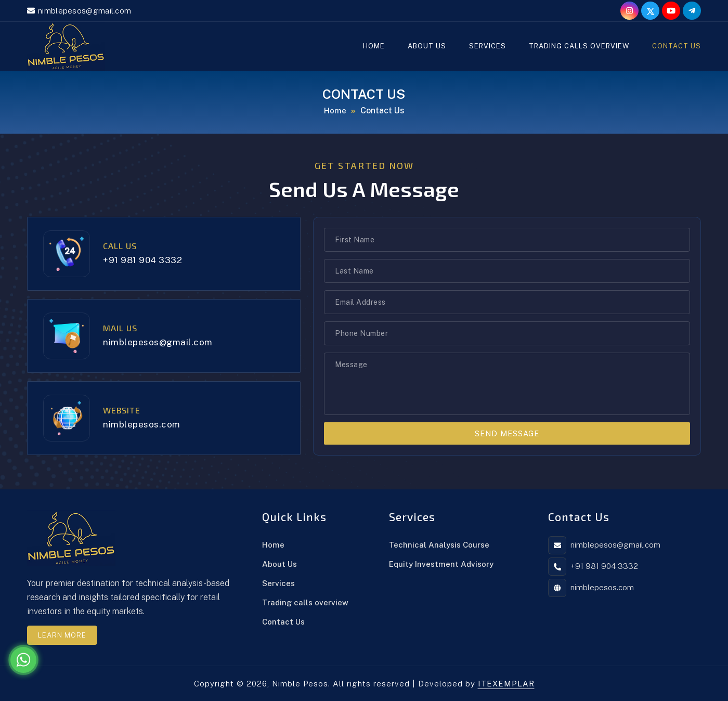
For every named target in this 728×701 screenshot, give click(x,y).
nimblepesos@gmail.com (84, 11)
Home (374, 46)
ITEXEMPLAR (506, 684)
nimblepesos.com (142, 424)
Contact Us (677, 46)
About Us (427, 46)
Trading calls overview (579, 46)
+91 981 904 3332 (142, 260)
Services (487, 46)
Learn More (62, 635)
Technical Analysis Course (439, 545)
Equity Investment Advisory (441, 564)
